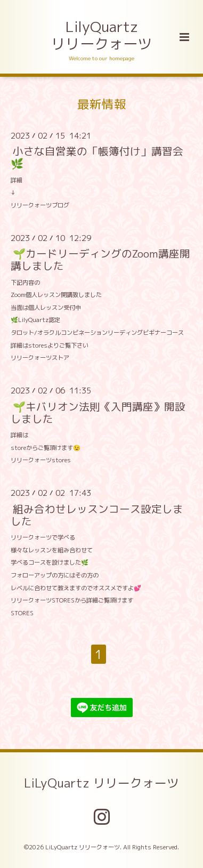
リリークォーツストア (40, 358)
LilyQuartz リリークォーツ (101, 35)
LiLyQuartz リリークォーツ (101, 783)
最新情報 (102, 104)
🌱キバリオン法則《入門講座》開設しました (98, 412)
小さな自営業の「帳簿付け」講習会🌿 (97, 157)
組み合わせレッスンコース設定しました (97, 515)
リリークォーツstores (41, 460)
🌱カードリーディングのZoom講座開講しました (100, 260)
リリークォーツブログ (40, 205)
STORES (22, 613)
